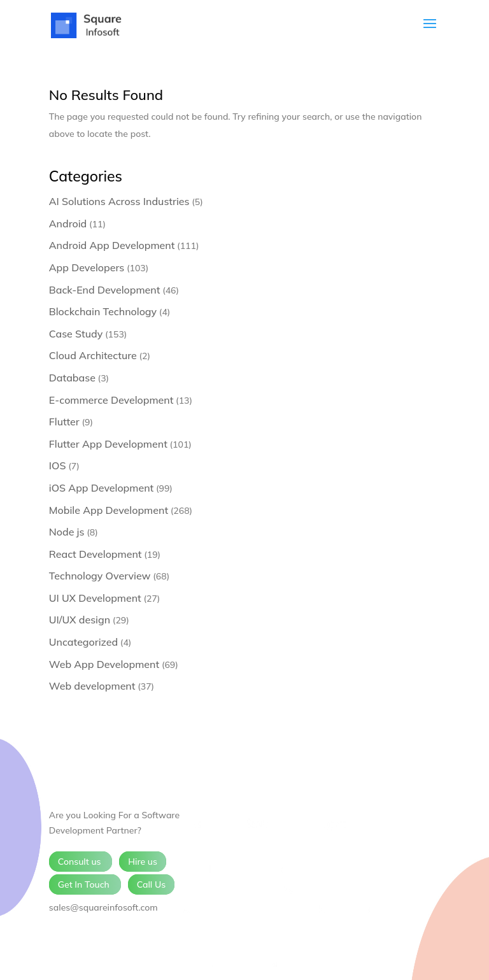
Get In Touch (85, 884)
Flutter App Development (108, 444)
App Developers (87, 267)
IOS (58, 465)
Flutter (64, 422)
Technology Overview (100, 576)
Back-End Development (105, 290)
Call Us (152, 884)
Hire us (143, 862)
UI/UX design (80, 620)
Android (68, 224)
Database (72, 378)
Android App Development (112, 245)
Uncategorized (83, 642)
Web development (92, 686)
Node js (67, 532)
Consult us (81, 862)
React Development (96, 554)
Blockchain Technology (103, 311)
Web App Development (104, 664)
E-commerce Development (111, 400)
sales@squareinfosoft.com (103, 907)
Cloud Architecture (93, 355)
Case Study (76, 334)
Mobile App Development (109, 510)
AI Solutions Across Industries (119, 201)
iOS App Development (101, 488)
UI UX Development (95, 598)
